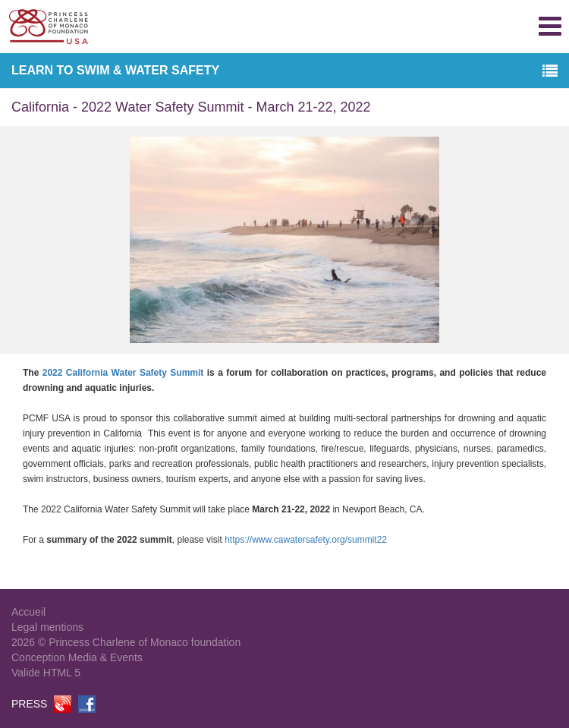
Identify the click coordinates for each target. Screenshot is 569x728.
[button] (550, 72)
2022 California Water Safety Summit (125, 373)
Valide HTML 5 (46, 673)
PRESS (29, 704)
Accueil (28, 612)
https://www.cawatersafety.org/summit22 (306, 540)
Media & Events (105, 657)
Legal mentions (47, 627)
